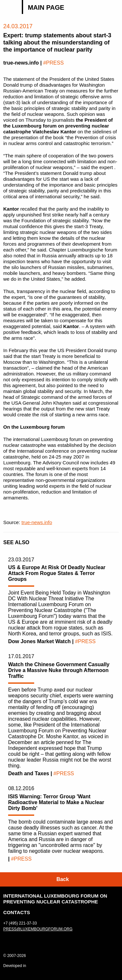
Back (62, 879)
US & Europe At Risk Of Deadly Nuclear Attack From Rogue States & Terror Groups (57, 573)
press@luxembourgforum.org (38, 929)
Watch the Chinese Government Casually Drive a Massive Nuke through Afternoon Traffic (59, 670)
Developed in (15, 966)
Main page (46, 7)
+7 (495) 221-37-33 (20, 923)
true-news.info (37, 522)
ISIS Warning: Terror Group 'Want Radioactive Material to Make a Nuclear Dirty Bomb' (56, 802)
